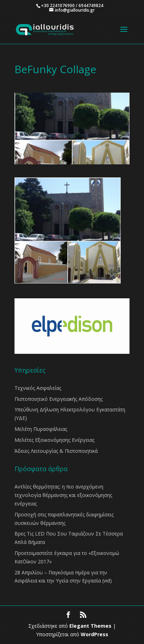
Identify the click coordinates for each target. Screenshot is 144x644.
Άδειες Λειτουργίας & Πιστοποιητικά (56, 451)
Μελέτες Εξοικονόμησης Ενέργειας (54, 440)
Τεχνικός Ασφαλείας (38, 388)
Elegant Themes (90, 626)
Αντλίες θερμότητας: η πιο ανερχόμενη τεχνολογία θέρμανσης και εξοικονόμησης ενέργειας (63, 495)
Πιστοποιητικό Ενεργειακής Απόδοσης (59, 399)
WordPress (94, 634)
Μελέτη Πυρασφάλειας (41, 429)
